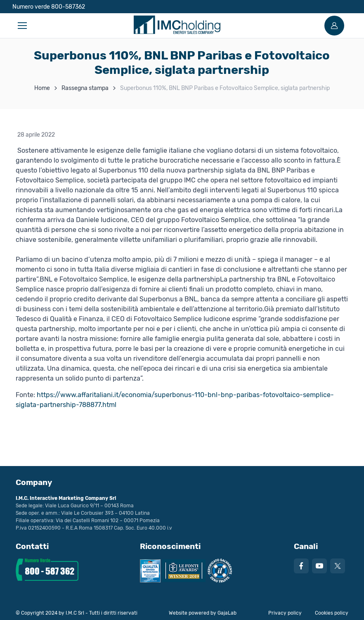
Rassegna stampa (85, 88)
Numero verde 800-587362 (49, 7)
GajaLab (227, 613)
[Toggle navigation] (22, 26)
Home (42, 88)
